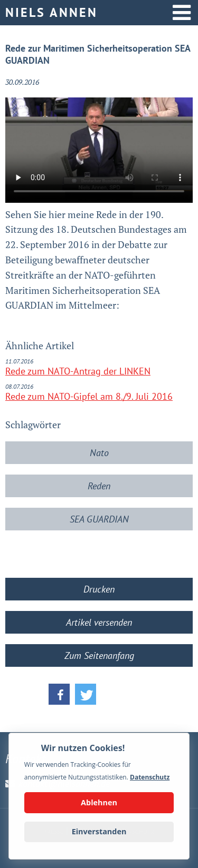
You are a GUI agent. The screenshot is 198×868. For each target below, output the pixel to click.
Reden (99, 486)
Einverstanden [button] (99, 831)
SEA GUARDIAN (99, 519)
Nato (99, 453)
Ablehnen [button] (99, 802)
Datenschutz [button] (150, 777)
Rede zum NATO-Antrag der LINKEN (78, 371)
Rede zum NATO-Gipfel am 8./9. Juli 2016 (89, 396)
